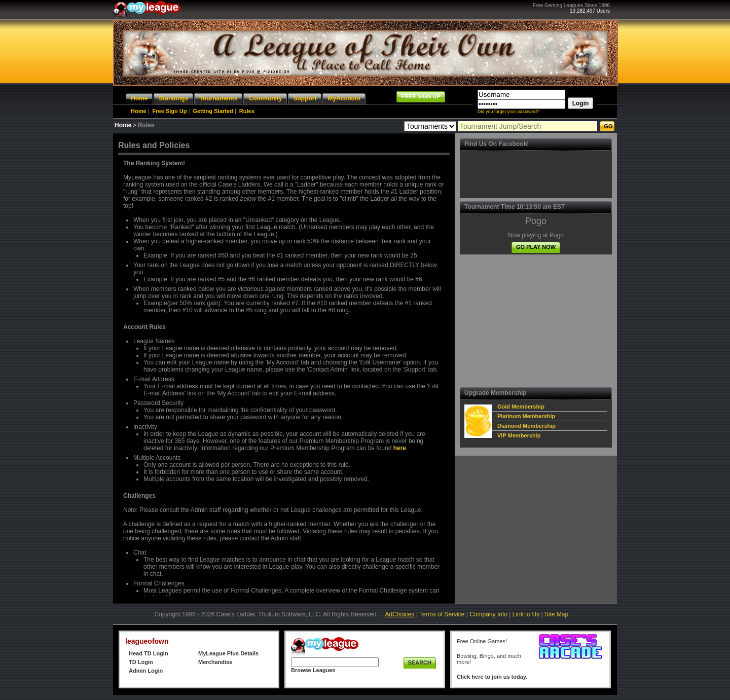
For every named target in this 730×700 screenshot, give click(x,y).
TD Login (141, 662)
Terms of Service (442, 614)
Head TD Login (149, 653)
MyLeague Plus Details (228, 653)
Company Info (488, 614)
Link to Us (526, 614)
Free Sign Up (170, 111)
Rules (247, 111)
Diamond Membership (526, 426)
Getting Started (213, 111)
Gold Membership (521, 407)
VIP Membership (519, 435)
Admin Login (146, 671)
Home (139, 111)
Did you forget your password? (508, 112)
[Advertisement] (536, 321)
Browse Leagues (313, 670)
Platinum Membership (526, 416)
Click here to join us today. (492, 677)
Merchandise (215, 662)
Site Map (556, 614)
